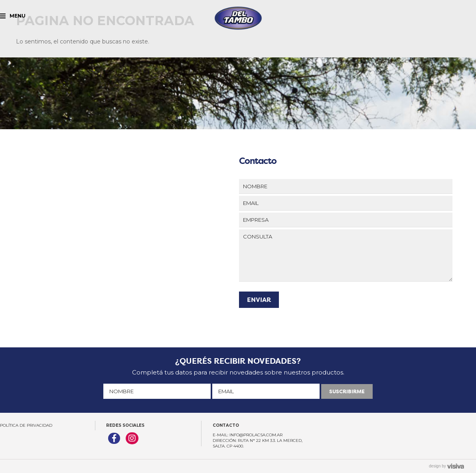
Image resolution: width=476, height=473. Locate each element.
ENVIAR (259, 300)
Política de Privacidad (26, 425)
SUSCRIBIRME (347, 391)
